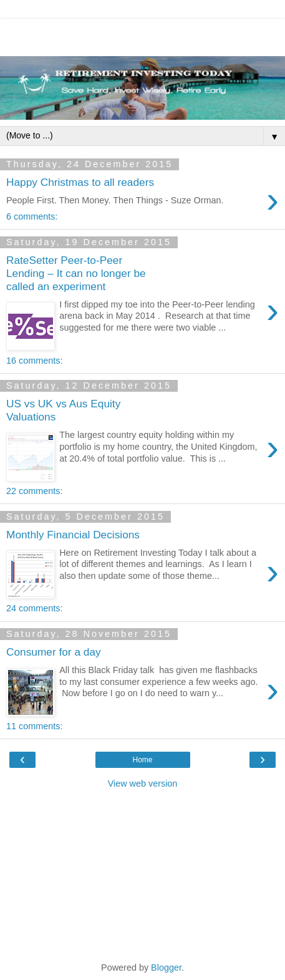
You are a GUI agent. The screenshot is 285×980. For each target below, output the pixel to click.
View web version (143, 784)
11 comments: (34, 726)
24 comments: (34, 608)
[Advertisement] (143, 34)
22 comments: (34, 491)
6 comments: (32, 216)
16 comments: (34, 361)
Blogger (166, 968)
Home (142, 760)
